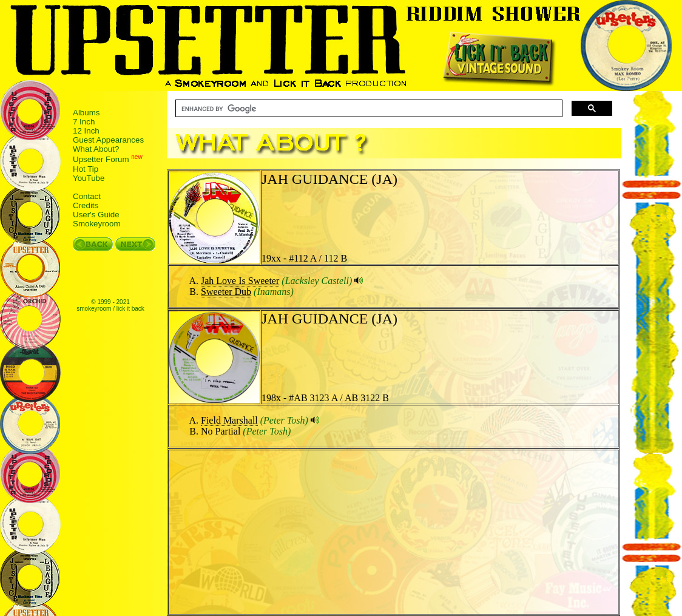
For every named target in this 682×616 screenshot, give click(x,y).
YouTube (89, 178)
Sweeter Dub (226, 292)
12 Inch (86, 131)
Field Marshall (229, 420)
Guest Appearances (108, 140)
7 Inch (84, 122)
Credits (86, 205)
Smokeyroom (97, 224)
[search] (368, 109)
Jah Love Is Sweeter (240, 281)
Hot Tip (86, 169)
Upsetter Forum (101, 160)
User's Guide (96, 215)
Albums (86, 113)
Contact (87, 196)
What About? (96, 149)
